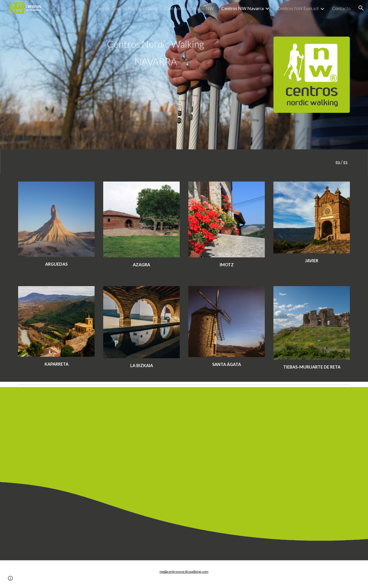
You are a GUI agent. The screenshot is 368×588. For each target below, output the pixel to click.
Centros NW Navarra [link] (243, 8)
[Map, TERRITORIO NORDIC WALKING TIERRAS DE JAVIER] (184, 474)
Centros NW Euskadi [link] (298, 8)
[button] (361, 8)
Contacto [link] (341, 8)
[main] (156, 53)
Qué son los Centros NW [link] (189, 8)
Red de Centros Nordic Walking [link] (127, 8)
